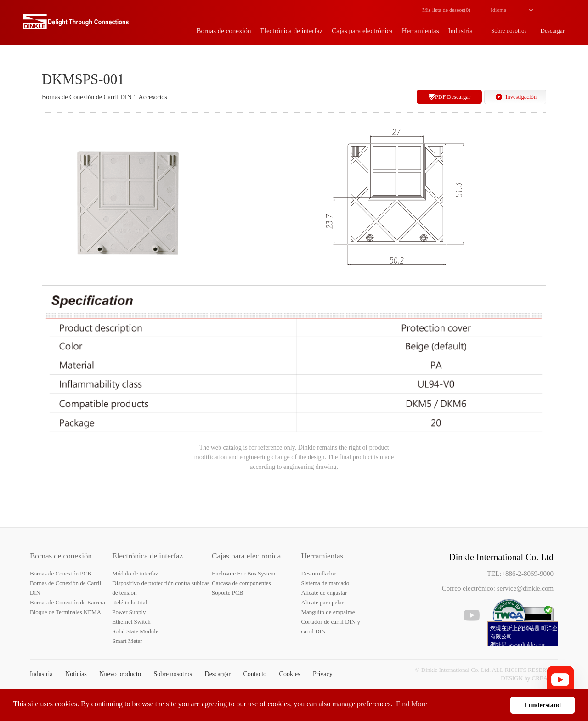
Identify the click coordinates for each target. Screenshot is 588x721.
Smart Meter (127, 641)
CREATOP (545, 678)
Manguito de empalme (328, 612)
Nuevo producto (120, 674)
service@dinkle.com (525, 588)
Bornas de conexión (61, 556)
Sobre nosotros (173, 674)
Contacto (255, 674)
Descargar (218, 674)
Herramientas (322, 556)
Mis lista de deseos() (446, 10)
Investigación (521, 97)
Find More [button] (412, 704)
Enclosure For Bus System (243, 573)
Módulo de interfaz (135, 573)
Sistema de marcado (325, 583)
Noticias (76, 674)
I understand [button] (543, 705)
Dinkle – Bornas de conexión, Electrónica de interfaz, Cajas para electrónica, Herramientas (76, 25)
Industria (41, 674)
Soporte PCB (227, 593)
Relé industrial (130, 602)
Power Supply (129, 612)
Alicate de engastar (324, 593)
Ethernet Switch (131, 622)
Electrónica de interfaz (147, 556)
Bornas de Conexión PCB (61, 573)
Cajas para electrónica (246, 556)
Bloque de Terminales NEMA (65, 612)
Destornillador (318, 573)
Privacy (323, 674)
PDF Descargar (453, 97)
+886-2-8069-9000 (528, 574)
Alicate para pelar (322, 602)
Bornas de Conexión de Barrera (68, 602)
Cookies (290, 674)
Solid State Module (135, 631)
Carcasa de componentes (241, 583)
